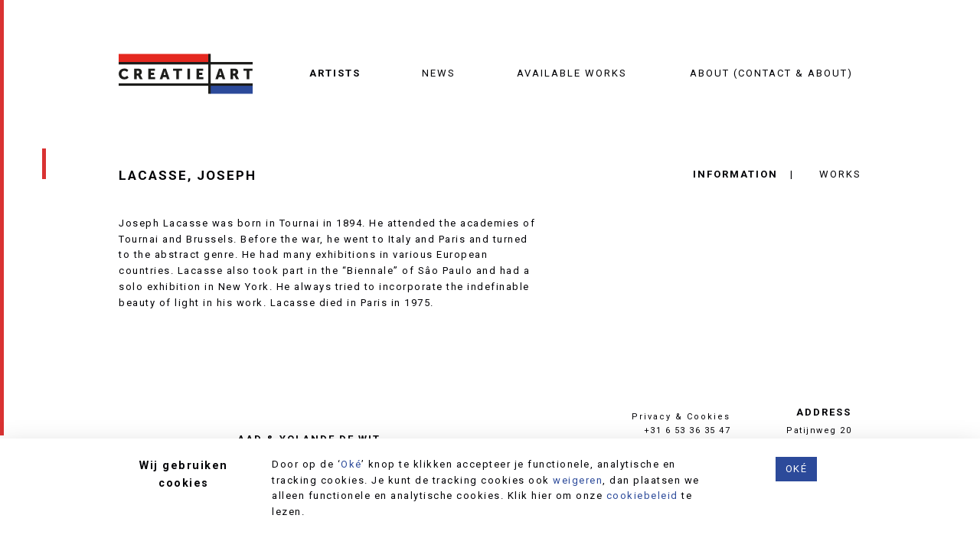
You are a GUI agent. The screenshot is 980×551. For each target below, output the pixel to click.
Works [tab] (840, 174)
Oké (351, 464)
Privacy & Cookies (681, 417)
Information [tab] (735, 174)
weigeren (578, 480)
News (439, 73)
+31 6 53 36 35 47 (688, 430)
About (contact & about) (771, 73)
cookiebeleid (642, 496)
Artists (335, 73)
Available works (572, 73)
